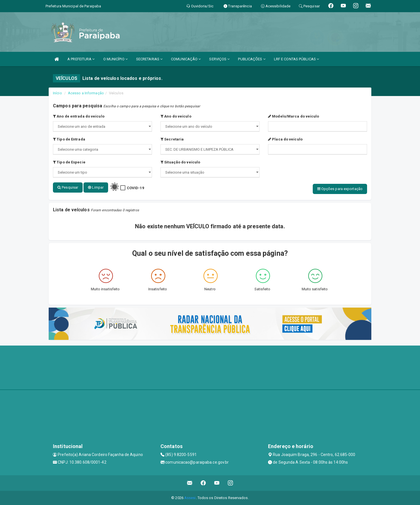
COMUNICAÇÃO (186, 59)
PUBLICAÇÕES (252, 59)
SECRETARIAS (149, 59)
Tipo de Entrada (69, 139)
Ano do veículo (176, 116)
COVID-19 (135, 188)
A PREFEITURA (81, 59)
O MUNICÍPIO (115, 59)
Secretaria (172, 139)
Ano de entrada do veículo (79, 116)
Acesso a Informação (86, 93)
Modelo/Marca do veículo (294, 116)
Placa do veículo (285, 139)
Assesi (190, 498)
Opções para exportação (340, 189)
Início (57, 93)
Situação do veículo (180, 162)
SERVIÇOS (219, 59)
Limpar (96, 187)
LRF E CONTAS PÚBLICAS (296, 59)
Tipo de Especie (69, 162)
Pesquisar (68, 187)
